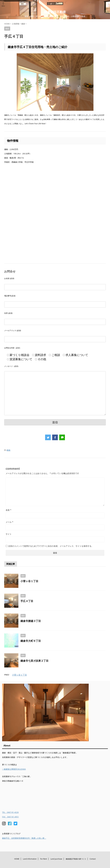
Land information (30, 859)
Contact (93, 859)
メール (9, 522)
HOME (17, 859)
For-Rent (44, 859)
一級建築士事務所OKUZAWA (14, 769)
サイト (9, 534)
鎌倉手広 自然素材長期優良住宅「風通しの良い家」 (24, 838)
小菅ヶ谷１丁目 (29, 581)
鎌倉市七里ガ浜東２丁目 (34, 661)
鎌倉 (9, 450)
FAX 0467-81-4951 (10, 817)
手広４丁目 (27, 601)
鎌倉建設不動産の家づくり (76, 859)
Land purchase (56, 859)
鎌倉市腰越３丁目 (31, 621)
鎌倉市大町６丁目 (31, 641)
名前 (8, 510)
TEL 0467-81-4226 (10, 812)
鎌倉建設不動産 (55, 12)
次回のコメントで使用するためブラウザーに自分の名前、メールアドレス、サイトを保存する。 (51, 546)
